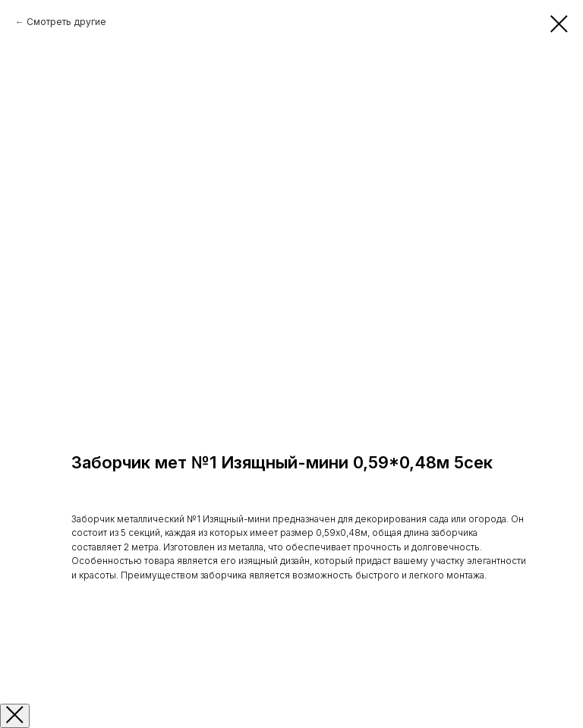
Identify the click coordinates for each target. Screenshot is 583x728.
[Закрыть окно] (15, 716)
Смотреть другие (66, 22)
